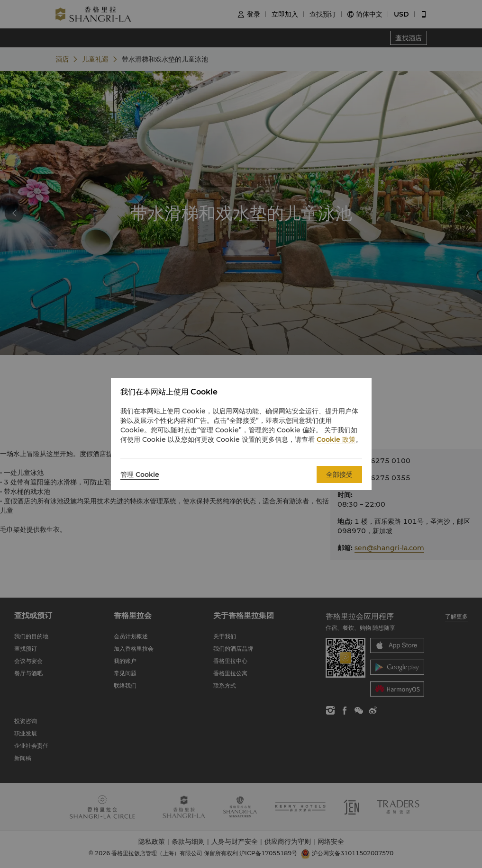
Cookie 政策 (336, 439)
